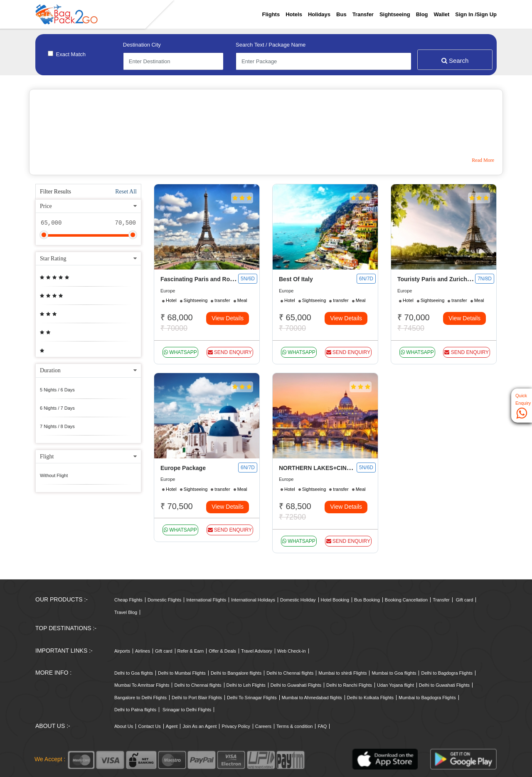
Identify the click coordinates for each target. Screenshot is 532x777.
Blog (422, 14)
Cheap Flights (128, 600)
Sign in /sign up (476, 14)
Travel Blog (126, 612)
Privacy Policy (236, 726)
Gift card (465, 600)
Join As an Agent (199, 726)
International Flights (206, 600)
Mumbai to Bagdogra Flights (427, 698)
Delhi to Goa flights (134, 673)
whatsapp (180, 352)
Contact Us (149, 726)
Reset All (126, 192)
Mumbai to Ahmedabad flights (312, 698)
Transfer (363, 14)
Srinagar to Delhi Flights (187, 710)
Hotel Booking (335, 600)
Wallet (442, 14)
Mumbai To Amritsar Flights (142, 685)
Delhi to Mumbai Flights (182, 673)
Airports (122, 651)
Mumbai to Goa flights (394, 673)
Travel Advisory (257, 651)
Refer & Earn (191, 651)
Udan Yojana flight (395, 685)
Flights (271, 14)
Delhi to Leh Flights (246, 685)
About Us (124, 726)
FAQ (322, 726)
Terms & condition (294, 726)
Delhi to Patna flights (135, 710)
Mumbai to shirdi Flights (342, 673)
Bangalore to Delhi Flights (140, 698)
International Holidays (253, 600)
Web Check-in (292, 651)
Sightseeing (395, 14)
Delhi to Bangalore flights (236, 673)
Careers (263, 726)
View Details (228, 318)
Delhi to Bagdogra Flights (447, 673)
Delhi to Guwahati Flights (296, 685)
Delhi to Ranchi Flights (349, 685)
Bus (341, 14)
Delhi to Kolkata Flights (371, 698)
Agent (172, 726)
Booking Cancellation (406, 600)
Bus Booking (367, 600)
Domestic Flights (164, 600)
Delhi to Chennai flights (290, 673)
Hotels (294, 14)
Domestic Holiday (298, 600)
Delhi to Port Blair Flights (197, 698)
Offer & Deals (222, 651)
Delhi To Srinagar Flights (252, 698)
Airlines (143, 651)
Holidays (319, 14)
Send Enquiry (230, 352)
